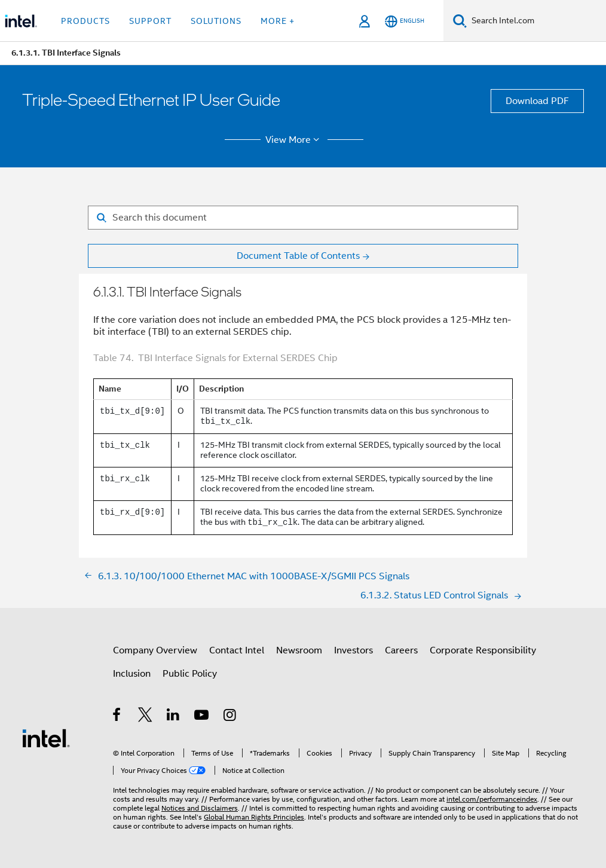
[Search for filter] (303, 218)
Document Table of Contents (298, 256)
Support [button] (150, 21)
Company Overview (155, 650)
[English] (405, 21)
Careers (401, 650)
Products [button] (85, 21)
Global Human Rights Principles (254, 817)
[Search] (460, 21)
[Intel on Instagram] (230, 717)
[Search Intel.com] (536, 21)
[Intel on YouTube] (202, 717)
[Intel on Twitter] (146, 717)
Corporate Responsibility (483, 650)
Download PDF (537, 101)
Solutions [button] (216, 21)
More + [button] (278, 21)
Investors (354, 650)
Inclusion (132, 674)
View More (294, 140)
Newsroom (299, 650)
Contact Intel (237, 650)
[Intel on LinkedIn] (174, 717)
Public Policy (190, 674)
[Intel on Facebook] (117, 717)
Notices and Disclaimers (200, 808)
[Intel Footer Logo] (46, 738)
